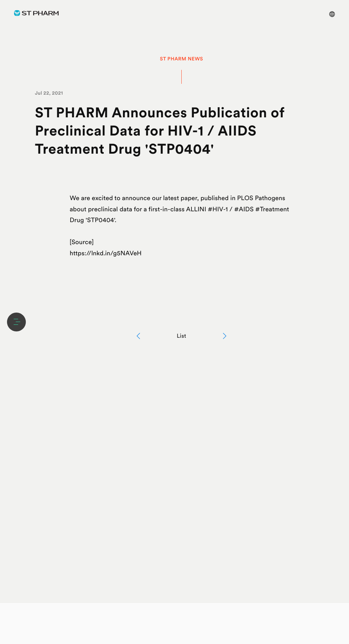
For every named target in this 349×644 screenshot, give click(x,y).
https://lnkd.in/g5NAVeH (106, 253)
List (181, 336)
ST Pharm (36, 13)
